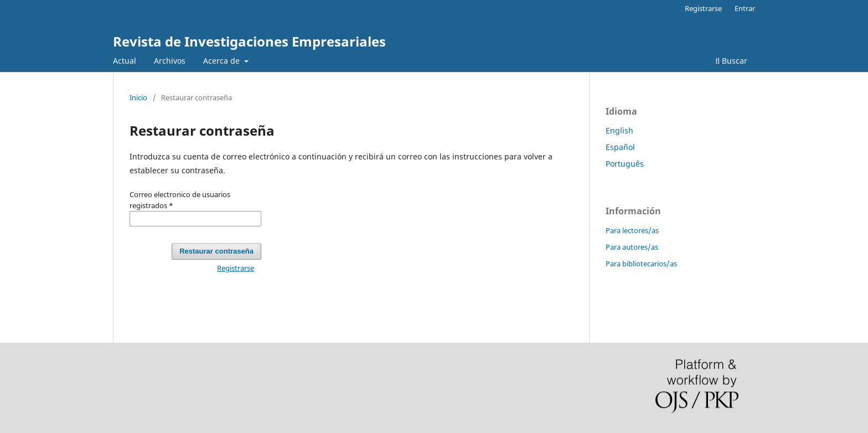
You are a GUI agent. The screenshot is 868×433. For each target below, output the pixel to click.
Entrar (745, 8)
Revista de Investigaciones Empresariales (249, 41)
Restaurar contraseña (216, 251)
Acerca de (223, 61)
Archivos (170, 61)
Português (625, 164)
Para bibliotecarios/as (641, 264)
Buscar (731, 61)
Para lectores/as (632, 230)
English (619, 130)
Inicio (138, 97)
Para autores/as (632, 247)
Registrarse (703, 8)
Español (620, 147)
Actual (125, 61)
